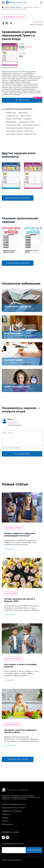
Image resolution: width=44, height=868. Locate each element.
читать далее (9, 549)
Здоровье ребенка (12, 724)
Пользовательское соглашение (13, 808)
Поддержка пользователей (12, 811)
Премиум (5, 818)
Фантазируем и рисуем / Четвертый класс (21, 134)
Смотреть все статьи (18, 759)
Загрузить (22, 100)
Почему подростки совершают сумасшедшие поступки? (20, 535)
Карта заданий (7, 824)
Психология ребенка (13, 528)
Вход (41, 3)
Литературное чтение (26, 122)
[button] (3, 176)
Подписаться (34, 850)
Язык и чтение (26, 116)
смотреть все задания (18, 263)
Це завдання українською (10, 67)
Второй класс (11, 113)
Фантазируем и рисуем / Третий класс (20, 131)
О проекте (6, 814)
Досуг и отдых (11, 593)
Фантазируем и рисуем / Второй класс (20, 128)
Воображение (11, 122)
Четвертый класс (12, 116)
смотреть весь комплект (18, 198)
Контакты (5, 821)
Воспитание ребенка (13, 659)
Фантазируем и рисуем (14, 17)
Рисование (28, 119)
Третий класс (23, 113)
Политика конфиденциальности (14, 804)
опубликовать (22, 454)
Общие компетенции (14, 119)
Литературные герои (14, 125)
